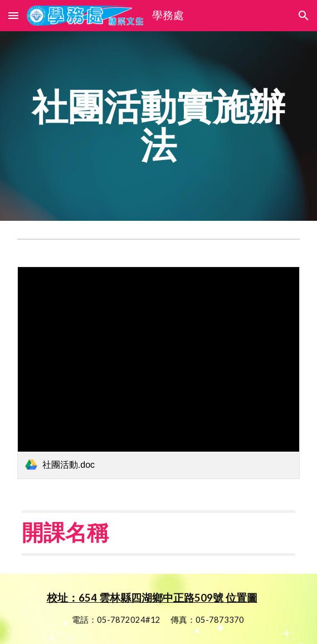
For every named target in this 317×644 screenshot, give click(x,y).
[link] (158, 372)
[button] (13, 15)
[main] (158, 126)
